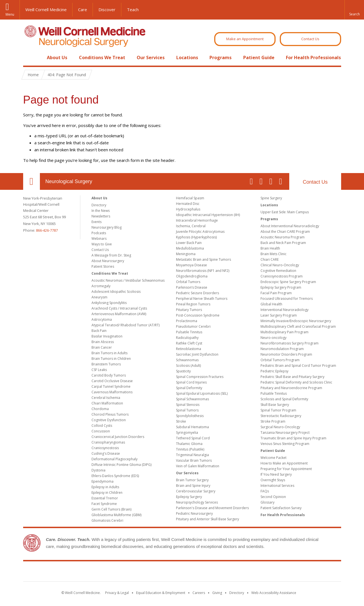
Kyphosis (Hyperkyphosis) (196, 237)
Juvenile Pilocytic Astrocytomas (200, 232)
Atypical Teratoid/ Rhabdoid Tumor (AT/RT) (126, 325)
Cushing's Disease (106, 453)
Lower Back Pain (189, 243)
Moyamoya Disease (191, 265)
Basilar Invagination (107, 336)
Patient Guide (259, 58)
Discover (107, 9)
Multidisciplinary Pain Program (285, 332)
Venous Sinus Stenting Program (285, 444)
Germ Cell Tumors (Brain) (111, 509)
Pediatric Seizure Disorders (197, 293)
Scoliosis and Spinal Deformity (284, 399)
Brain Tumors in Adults (109, 353)
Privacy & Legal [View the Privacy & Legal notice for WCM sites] (117, 593)
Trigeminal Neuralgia (192, 455)
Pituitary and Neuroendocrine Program (291, 388)
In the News (101, 211)
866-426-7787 (47, 230)
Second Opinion (273, 497)
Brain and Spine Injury (193, 486)
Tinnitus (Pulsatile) (190, 449)
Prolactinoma (187, 321)
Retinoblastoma (189, 349)
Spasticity (183, 371)
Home (29, 58)
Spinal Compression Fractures (200, 377)
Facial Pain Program (276, 293)
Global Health (271, 304)
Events (97, 222)
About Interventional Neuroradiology (290, 226)
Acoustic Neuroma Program (283, 237)
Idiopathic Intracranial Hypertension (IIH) (208, 215)
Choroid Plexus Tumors (110, 414)
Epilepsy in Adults (105, 487)
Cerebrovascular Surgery (196, 491)
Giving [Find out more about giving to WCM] (217, 593)
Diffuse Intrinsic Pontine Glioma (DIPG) (121, 465)
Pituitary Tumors (189, 310)
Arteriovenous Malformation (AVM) (119, 314)
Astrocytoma (102, 319)
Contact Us (310, 39)
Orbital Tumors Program (280, 360)
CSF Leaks (99, 370)
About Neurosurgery (108, 261)
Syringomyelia (187, 433)
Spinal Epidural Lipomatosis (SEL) (202, 393)
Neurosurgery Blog (107, 227)
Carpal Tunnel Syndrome (111, 386)
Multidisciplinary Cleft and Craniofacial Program (298, 326)
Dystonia (98, 470)
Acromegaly (101, 286)
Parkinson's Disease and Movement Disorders (212, 508)
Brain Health (270, 248)
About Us (57, 58)
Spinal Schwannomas (192, 399)
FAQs (265, 491)
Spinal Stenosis (188, 405)
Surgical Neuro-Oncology (280, 427)
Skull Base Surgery (275, 405)
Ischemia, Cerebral (191, 226)
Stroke (181, 421)
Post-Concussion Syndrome (198, 315)
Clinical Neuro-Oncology (280, 265)
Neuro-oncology (273, 338)
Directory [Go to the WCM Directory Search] (237, 593)
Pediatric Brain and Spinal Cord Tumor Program (298, 366)
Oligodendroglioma (192, 276)
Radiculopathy (187, 338)
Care (83, 9)
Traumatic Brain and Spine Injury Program (293, 438)
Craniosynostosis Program (282, 276)
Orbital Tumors (188, 282)
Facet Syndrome (104, 504)
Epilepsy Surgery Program (281, 287)
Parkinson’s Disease (192, 287)
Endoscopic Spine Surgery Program (288, 282)
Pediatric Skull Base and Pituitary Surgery (292, 377)
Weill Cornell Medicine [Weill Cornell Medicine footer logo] (182, 573)
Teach (133, 9)
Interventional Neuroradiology (285, 310)
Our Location (32, 181)
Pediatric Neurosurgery (194, 513)
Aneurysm (99, 297)
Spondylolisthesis (190, 416)
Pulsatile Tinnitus (189, 332)
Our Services (151, 58)
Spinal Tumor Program (278, 410)
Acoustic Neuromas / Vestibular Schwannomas (128, 280)
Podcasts (99, 233)
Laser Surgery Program (279, 315)
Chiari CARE (270, 259)
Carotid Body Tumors (109, 375)
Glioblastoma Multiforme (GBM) (116, 515)
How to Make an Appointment (284, 463)
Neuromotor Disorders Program (286, 354)
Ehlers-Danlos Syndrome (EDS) (115, 476)
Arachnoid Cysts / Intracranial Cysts (119, 308)
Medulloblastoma (190, 248)
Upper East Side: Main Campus (285, 212)
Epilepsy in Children (107, 493)
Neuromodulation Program (282, 349)
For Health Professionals (313, 58)
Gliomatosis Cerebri (107, 520)
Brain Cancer (102, 347)
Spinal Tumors (187, 410)
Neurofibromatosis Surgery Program (290, 343)
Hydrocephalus (188, 209)
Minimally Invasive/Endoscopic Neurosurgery (296, 321)
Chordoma (100, 409)
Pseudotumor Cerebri (193, 326)
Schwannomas (187, 360)
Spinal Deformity (189, 388)
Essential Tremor (105, 498)
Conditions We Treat (102, 58)
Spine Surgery (271, 198)
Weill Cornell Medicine (46, 9)
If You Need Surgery (276, 474)
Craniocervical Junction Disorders (118, 437)
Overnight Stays (273, 480)
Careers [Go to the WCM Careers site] (199, 593)
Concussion (101, 431)
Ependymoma (103, 481)
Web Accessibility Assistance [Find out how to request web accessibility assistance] (274, 593)
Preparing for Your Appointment (286, 469)
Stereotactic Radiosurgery (281, 416)
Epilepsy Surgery (189, 497)
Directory (99, 205)
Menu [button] (10, 14)
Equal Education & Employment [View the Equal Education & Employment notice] (161, 593)
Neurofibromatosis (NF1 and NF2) (203, 271)
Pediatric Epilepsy (274, 371)
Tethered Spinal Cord (193, 438)
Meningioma (186, 254)
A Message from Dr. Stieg (111, 255)
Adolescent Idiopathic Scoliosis (116, 292)
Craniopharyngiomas (108, 442)
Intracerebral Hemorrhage (197, 220)
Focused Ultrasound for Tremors (287, 299)
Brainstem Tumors (106, 364)
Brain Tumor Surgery (192, 480)
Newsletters (101, 216)
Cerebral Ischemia (106, 398)
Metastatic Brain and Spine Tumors (203, 259)
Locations (187, 58)
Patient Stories (103, 266)
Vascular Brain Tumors (194, 460)
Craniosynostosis (105, 448)
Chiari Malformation (107, 403)
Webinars (99, 239)
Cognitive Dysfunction (109, 420)
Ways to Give (102, 244)
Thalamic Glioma (189, 444)
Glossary (267, 502)
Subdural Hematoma (192, 427)
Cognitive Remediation (278, 271)
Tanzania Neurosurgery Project (285, 433)
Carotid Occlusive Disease (112, 381)
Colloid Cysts (102, 426)
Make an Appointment (245, 39)
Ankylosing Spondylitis (109, 303)
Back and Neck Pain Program (283, 243)
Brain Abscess (103, 342)
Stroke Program (273, 421)
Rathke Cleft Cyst (189, 343)
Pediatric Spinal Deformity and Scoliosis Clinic (296, 382)
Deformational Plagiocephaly (114, 459)
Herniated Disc (188, 204)
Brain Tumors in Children (111, 359)
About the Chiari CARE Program (285, 232)
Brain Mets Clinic (273, 254)
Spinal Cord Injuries (191, 382)
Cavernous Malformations (112, 392)
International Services (277, 486)
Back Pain (99, 331)
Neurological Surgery (69, 181)
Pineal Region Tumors (193, 304)
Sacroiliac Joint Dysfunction (197, 354)
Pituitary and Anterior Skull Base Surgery (208, 519)
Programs (220, 58)
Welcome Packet (273, 458)
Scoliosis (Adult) (188, 366)
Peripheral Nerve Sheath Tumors (202, 299)
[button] (354, 10)
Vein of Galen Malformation (198, 466)
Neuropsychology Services (197, 502)
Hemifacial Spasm (190, 198)
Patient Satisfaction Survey (281, 508)
